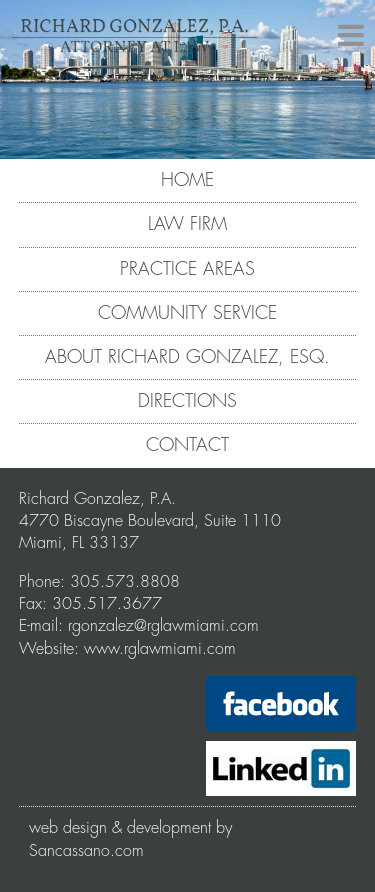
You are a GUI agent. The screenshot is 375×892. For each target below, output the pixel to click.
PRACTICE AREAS (187, 269)
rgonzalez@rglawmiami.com (163, 626)
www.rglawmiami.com (160, 649)
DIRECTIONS (187, 401)
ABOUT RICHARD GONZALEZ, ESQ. (187, 357)
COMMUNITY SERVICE (187, 313)
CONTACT (187, 445)
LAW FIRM (187, 224)
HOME (187, 180)
